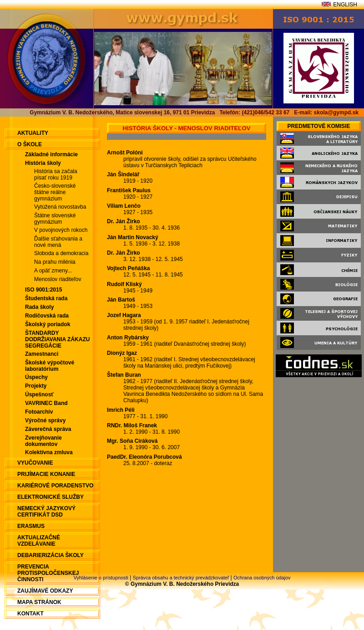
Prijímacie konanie (46, 474)
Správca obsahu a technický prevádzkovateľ (181, 578)
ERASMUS (31, 526)
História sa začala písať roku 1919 (56, 174)
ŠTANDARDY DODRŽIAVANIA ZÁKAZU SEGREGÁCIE (57, 339)
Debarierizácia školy (51, 555)
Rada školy (39, 307)
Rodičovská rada (47, 316)
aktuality (33, 133)
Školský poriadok (48, 324)
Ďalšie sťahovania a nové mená (58, 242)
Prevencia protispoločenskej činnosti (48, 573)
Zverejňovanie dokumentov (43, 441)
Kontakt (30, 614)
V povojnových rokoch (61, 230)
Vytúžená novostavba (60, 207)
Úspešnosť (39, 394)
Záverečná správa (48, 429)
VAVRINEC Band (46, 403)
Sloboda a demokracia (61, 253)
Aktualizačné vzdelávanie (39, 541)
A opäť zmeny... (53, 271)
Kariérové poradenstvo (55, 486)
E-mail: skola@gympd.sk (326, 113)
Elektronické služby (51, 497)
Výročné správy (45, 420)
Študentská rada (46, 298)
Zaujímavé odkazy (45, 591)
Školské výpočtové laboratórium (50, 366)
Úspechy (36, 377)
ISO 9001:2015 (43, 290)
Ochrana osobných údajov (262, 578)
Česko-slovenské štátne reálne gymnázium (55, 192)
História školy (43, 163)
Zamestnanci (42, 354)
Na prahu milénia (55, 262)
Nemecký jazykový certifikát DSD (46, 512)
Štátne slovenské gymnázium (55, 219)
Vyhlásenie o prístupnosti (101, 578)
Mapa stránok (39, 602)
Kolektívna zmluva (49, 452)
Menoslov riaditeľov (58, 279)
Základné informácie (51, 154)
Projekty (36, 386)
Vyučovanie (35, 463)
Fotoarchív (39, 412)
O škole (30, 144)
